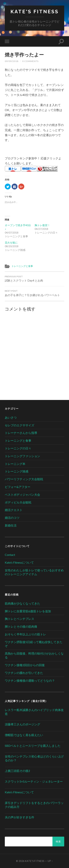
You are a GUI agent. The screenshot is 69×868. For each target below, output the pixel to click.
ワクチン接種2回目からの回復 (25, 665)
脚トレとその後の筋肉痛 (21, 626)
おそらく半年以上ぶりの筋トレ (25, 634)
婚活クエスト (14, 510)
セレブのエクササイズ (20, 425)
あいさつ (11, 417)
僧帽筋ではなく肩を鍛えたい (24, 735)
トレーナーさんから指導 (21, 433)
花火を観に (11, 243)
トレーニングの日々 (18, 448)
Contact (10, 555)
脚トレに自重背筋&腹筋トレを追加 (28, 611)
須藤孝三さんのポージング (22, 724)
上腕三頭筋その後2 (17, 771)
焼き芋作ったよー (24, 55)
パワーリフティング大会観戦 (24, 479)
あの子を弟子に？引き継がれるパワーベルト (34, 293)
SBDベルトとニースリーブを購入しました (33, 746)
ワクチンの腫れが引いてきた (24, 673)
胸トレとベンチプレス (20, 619)
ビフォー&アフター (18, 487)
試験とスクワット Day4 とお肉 (34, 279)
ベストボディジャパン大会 (22, 495)
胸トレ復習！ (42, 225)
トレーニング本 (15, 464)
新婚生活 (11, 525)
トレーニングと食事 (22, 266)
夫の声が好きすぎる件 (20, 817)
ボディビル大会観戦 (18, 502)
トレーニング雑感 (17, 471)
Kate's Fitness (35, 12)
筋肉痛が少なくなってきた (22, 603)
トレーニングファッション (22, 456)
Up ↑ (50, 861)
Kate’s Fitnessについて (19, 562)
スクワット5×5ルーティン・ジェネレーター (34, 781)
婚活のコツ (12, 518)
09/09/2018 (12, 61)
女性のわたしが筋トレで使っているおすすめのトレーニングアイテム (34, 572)
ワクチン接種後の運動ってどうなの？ (30, 680)
